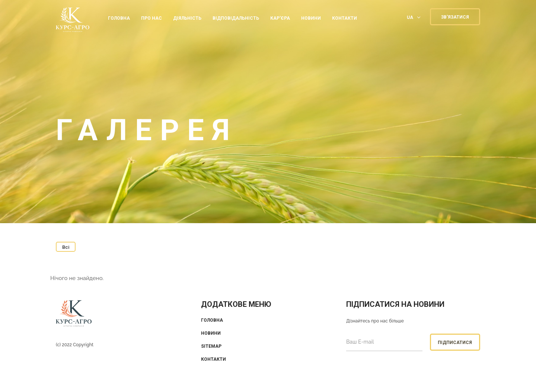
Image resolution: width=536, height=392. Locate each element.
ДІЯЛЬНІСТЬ (187, 18)
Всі (66, 247)
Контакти (213, 359)
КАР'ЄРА (280, 18)
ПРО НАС (151, 18)
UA (410, 17)
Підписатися (455, 343)
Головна (119, 18)
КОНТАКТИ (344, 18)
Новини (311, 18)
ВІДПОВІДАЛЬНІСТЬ (236, 18)
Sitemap (211, 346)
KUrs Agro (73, 21)
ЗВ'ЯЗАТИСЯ (455, 17)
